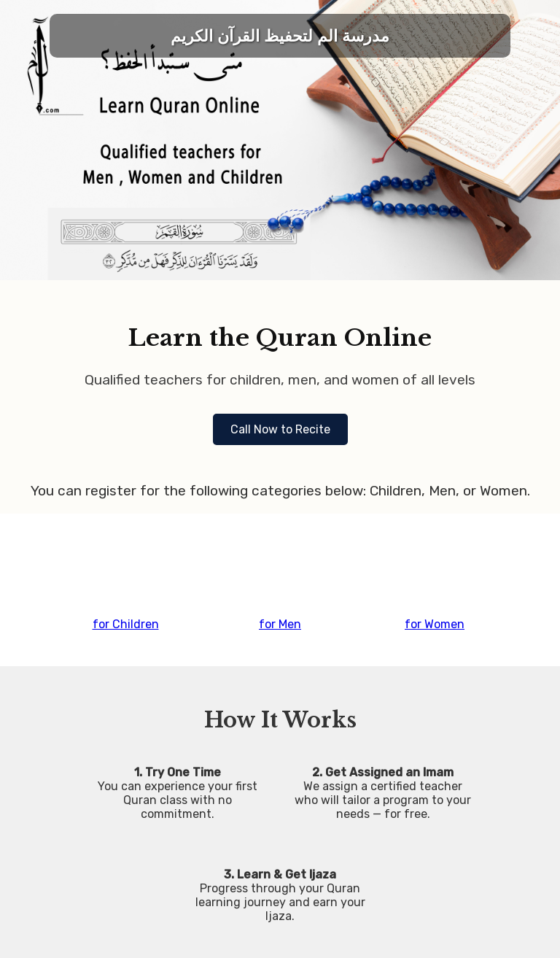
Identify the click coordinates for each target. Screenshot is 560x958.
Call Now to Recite (280, 429)
